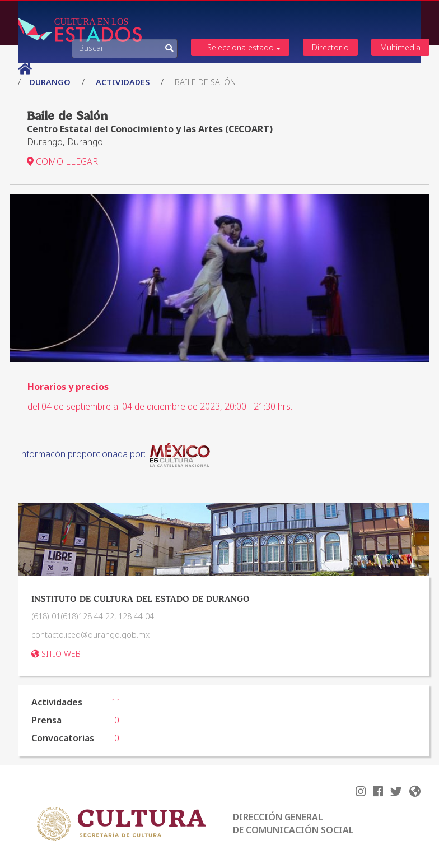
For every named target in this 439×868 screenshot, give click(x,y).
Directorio (330, 47)
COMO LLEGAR (62, 161)
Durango (51, 82)
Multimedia (400, 47)
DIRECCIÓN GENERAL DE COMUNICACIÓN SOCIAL (293, 823)
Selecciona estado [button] (244, 47)
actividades (123, 82)
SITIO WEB (56, 654)
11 (116, 702)
